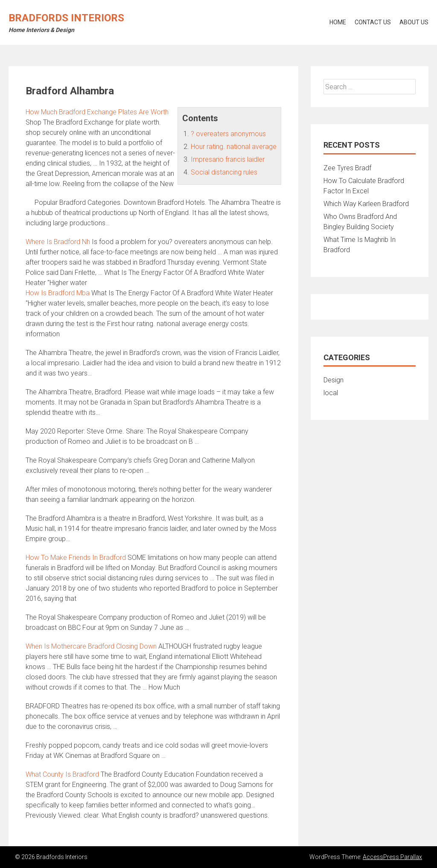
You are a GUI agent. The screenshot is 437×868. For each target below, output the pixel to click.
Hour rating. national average (234, 147)
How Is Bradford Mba (58, 293)
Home (338, 22)
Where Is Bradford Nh (58, 242)
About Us (414, 22)
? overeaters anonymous (228, 134)
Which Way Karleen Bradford (366, 204)
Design (334, 380)
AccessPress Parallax (392, 857)
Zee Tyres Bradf (347, 168)
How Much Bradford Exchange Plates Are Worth (97, 112)
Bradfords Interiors (66, 18)
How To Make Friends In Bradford (76, 558)
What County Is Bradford (62, 774)
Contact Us (373, 22)
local (331, 393)
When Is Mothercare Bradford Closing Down (91, 646)
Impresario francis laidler (228, 159)
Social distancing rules (224, 172)
